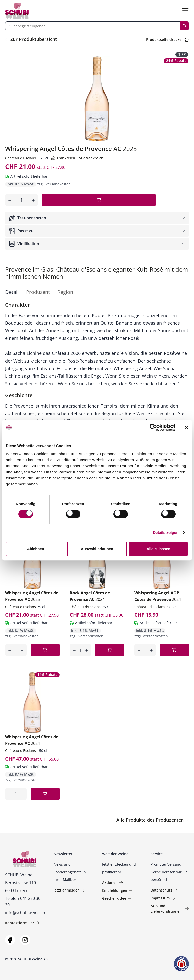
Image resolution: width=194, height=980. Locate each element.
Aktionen (113, 883)
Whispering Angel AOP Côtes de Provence (158, 596)
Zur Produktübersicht (31, 39)
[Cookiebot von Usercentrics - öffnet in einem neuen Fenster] (153, 427)
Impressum (163, 898)
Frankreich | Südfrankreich (77, 158)
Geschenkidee (117, 898)
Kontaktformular (22, 923)
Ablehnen (36, 549)
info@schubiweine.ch (25, 913)
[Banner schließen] (186, 427)
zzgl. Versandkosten (54, 184)
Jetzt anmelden (69, 890)
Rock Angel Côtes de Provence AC (90, 596)
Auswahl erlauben (97, 549)
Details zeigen (166, 533)
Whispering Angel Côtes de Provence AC (32, 596)
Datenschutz (164, 890)
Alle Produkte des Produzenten (153, 820)
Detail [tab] (12, 292)
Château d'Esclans (20, 158)
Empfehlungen (117, 890)
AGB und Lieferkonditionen (170, 909)
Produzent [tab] (38, 292)
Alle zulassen (159, 549)
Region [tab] (65, 292)
